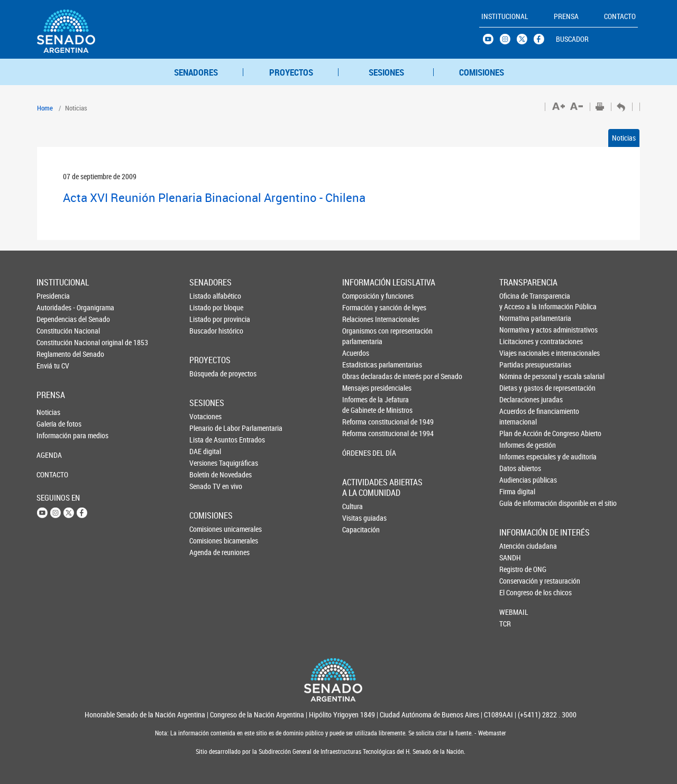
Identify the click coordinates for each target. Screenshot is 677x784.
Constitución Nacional (54, 331)
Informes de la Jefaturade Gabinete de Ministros (360, 405)
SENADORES (196, 72)
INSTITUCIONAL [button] (505, 16)
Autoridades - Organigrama (54, 307)
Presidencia (53, 296)
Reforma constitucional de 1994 (360, 433)
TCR (505, 624)
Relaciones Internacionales (360, 319)
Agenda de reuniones (207, 552)
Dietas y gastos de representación (517, 388)
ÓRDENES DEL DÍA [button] (360, 453)
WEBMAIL (514, 612)
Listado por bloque (207, 307)
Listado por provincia (207, 319)
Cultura (353, 506)
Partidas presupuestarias (517, 365)
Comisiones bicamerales (207, 541)
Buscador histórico (207, 331)
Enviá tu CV (53, 366)
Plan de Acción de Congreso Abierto (517, 433)
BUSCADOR (572, 39)
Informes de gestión (517, 445)
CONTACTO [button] (620, 16)
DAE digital (205, 451)
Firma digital (517, 491)
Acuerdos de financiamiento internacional (517, 416)
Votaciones (205, 416)
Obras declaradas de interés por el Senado (360, 376)
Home (45, 108)
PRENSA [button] (566, 16)
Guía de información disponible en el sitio (517, 503)
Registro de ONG (517, 569)
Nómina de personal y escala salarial (517, 376)
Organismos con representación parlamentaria (360, 336)
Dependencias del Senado (54, 319)
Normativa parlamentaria (517, 318)
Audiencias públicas (517, 480)
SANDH (510, 557)
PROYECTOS (291, 72)
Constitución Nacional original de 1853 (54, 342)
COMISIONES (482, 72)
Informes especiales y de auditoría (517, 456)
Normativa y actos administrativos (517, 330)
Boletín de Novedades (207, 474)
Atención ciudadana (517, 546)
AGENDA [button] (49, 455)
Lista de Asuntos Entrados (207, 440)
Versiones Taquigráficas (207, 463)
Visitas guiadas (360, 518)
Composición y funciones (360, 296)
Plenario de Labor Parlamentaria (207, 428)
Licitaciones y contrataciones (517, 341)
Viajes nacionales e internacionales (517, 353)
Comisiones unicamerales (207, 529)
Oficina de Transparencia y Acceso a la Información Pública (517, 301)
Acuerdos (356, 353)
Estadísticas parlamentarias (360, 365)
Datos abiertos (517, 468)
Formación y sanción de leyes (360, 307)
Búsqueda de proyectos (207, 373)
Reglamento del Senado (54, 354)
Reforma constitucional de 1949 (360, 422)
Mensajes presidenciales (360, 388)
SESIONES (386, 72)
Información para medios (54, 435)
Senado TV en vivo (207, 486)
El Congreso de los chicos (517, 592)
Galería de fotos (54, 424)
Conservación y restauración (517, 581)
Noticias (624, 138)
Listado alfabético (207, 296)
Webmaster (491, 733)
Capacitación (360, 529)
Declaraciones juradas (517, 399)
